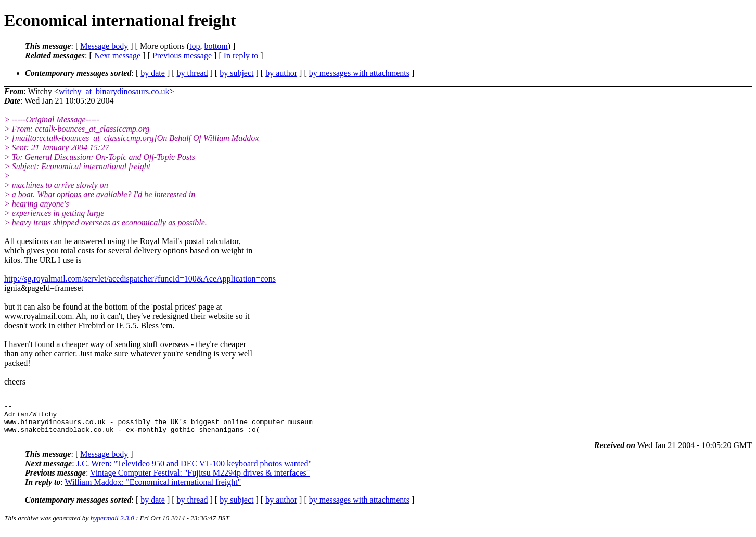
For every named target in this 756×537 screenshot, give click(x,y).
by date (153, 73)
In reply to (241, 55)
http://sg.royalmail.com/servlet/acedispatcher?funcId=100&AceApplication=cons (140, 279)
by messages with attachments (359, 73)
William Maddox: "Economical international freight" (153, 488)
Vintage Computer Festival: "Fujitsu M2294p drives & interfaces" (200, 479)
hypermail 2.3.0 (112, 524)
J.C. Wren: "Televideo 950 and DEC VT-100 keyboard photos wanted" (194, 470)
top (195, 46)
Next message (117, 55)
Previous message (182, 55)
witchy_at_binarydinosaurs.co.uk (114, 91)
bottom (216, 46)
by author (281, 73)
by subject (236, 73)
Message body (104, 46)
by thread (193, 73)
